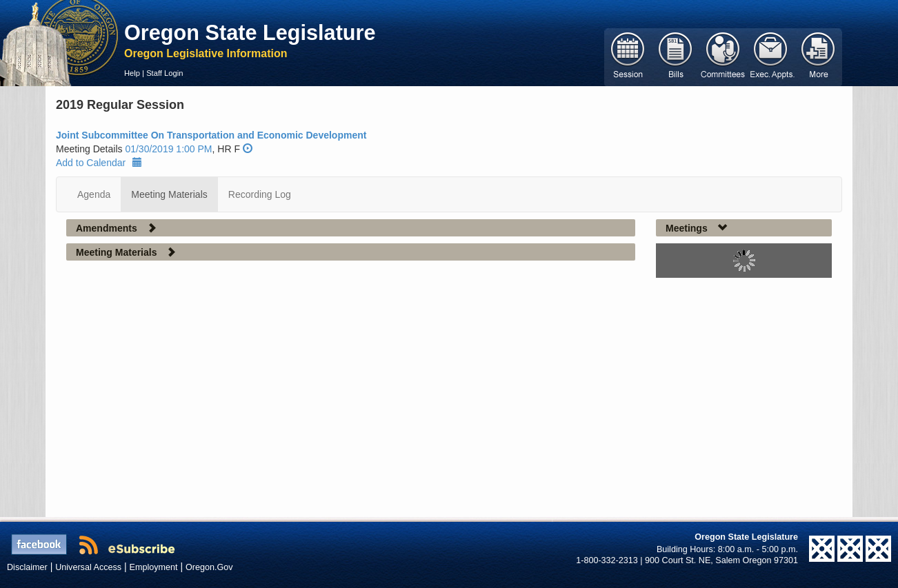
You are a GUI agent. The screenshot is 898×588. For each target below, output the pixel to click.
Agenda (94, 194)
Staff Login (164, 73)
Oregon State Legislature (250, 32)
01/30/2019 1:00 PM (168, 149)
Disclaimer (27, 567)
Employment (154, 567)
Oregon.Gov (209, 567)
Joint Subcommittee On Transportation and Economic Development (211, 135)
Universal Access (88, 567)
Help (132, 73)
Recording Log (260, 194)
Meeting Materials (169, 194)
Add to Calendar (99, 163)
